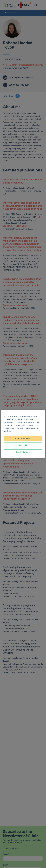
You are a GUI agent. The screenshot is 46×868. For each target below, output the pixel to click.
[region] (23, 434)
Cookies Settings (23, 452)
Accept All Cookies (23, 438)
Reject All (23, 445)
